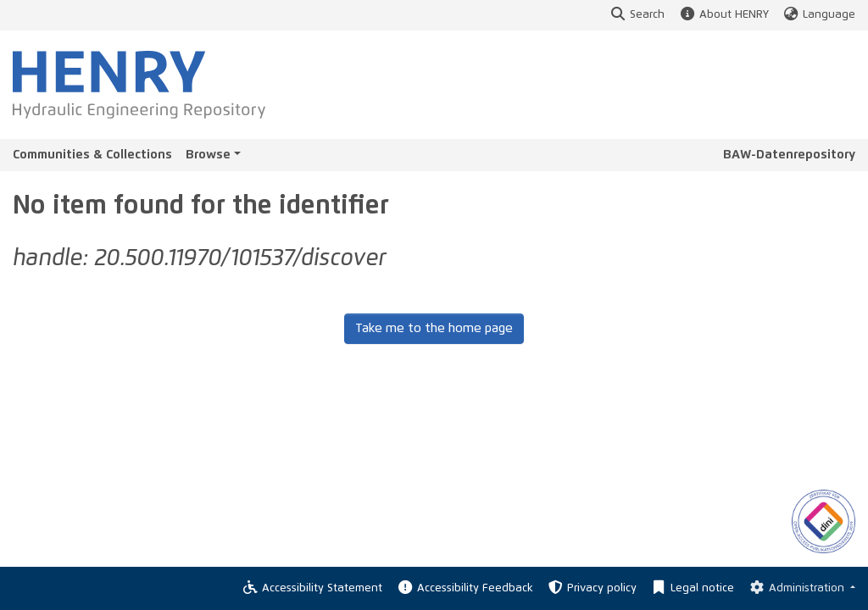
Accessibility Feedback (464, 588)
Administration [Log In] (797, 588)
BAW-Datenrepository (789, 155)
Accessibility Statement (312, 588)
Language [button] (819, 15)
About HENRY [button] (723, 15)
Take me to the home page (434, 328)
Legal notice (692, 588)
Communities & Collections (92, 155)
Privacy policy (592, 588)
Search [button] (637, 15)
